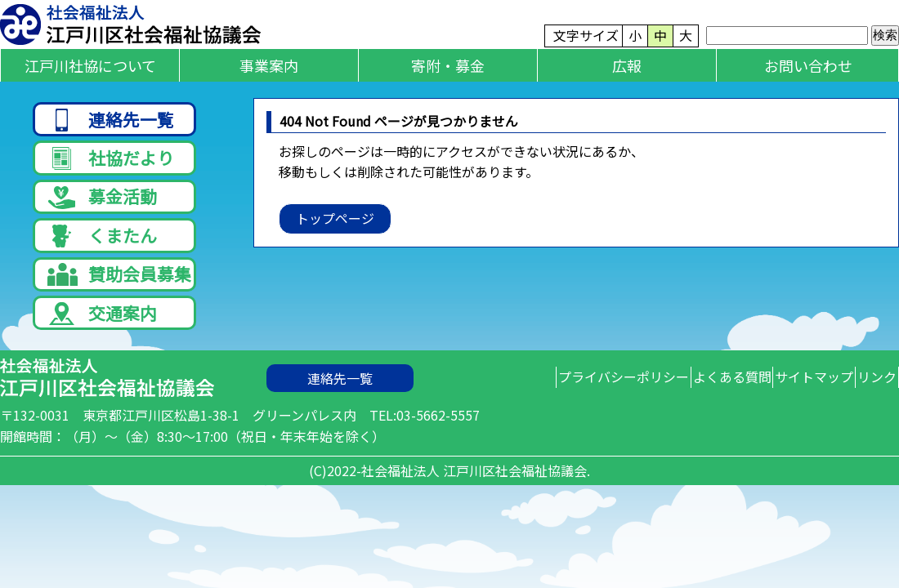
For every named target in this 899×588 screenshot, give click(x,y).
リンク (866, 411)
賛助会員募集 (119, 298)
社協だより (111, 165)
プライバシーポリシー (548, 411)
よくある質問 (678, 411)
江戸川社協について (90, 65)
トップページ (335, 218)
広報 (627, 65)
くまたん (102, 254)
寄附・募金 (448, 65)
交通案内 (102, 342)
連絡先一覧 (111, 120)
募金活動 (102, 209)
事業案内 (269, 65)
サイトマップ (782, 411)
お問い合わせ (808, 65)
